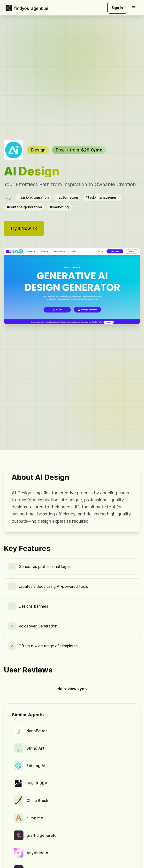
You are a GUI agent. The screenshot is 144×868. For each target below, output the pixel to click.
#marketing (59, 207)
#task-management (102, 197)
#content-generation (24, 207)
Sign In (117, 8)
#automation (67, 197)
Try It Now (24, 228)
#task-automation (34, 197)
